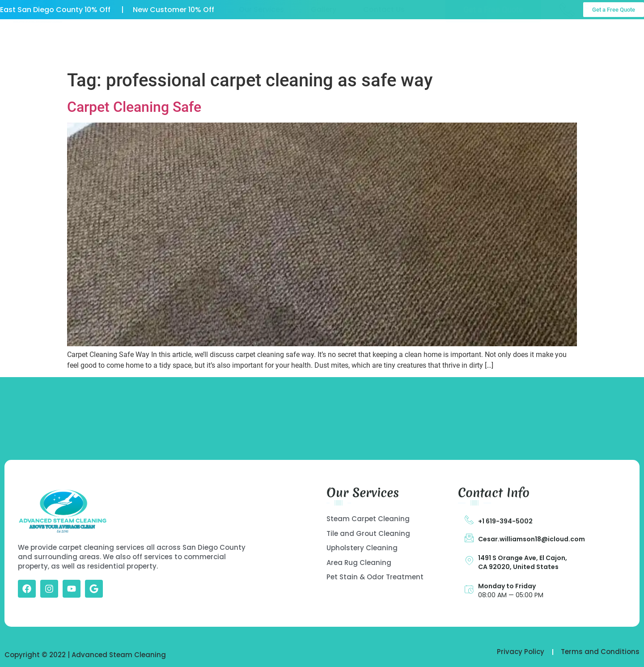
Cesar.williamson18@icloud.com (532, 539)
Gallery (324, 44)
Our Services (261, 44)
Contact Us (384, 44)
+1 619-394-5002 (505, 521)
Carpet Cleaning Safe (134, 107)
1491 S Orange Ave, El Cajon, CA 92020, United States (523, 562)
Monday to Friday (507, 586)
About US (195, 44)
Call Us (596, 40)
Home (141, 44)
